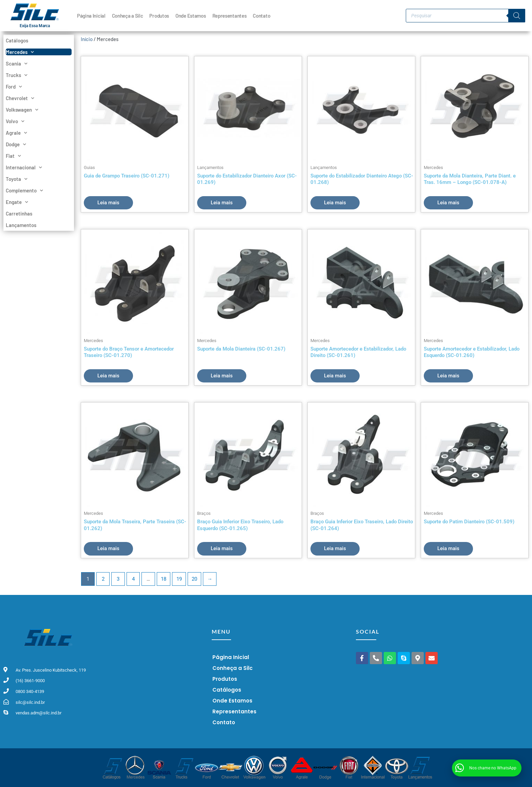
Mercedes (20, 52)
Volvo (15, 121)
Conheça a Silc (128, 16)
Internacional (24, 167)
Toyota (17, 179)
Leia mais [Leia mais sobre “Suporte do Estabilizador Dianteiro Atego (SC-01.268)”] (335, 203)
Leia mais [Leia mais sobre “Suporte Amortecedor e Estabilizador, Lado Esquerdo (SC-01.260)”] (448, 376)
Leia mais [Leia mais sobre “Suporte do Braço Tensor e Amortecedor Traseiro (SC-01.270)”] (108, 376)
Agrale (16, 133)
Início (87, 39)
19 (179, 579)
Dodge (16, 144)
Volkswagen (22, 110)
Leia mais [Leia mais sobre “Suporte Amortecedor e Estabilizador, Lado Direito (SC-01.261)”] (335, 376)
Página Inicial (91, 16)
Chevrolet (20, 98)
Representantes (230, 16)
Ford (14, 87)
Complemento (24, 190)
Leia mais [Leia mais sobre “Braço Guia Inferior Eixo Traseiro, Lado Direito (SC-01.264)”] (335, 548)
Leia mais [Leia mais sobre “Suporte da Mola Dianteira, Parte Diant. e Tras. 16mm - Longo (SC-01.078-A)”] (448, 203)
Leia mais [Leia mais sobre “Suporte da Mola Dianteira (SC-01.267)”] (222, 376)
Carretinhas (19, 213)
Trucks (17, 75)
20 (194, 579)
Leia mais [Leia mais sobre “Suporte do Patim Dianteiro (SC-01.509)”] (448, 548)
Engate (17, 202)
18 (164, 579)
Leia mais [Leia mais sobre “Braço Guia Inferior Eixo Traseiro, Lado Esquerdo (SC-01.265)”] (222, 548)
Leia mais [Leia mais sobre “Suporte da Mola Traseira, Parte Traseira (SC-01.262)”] (108, 548)
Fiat (13, 156)
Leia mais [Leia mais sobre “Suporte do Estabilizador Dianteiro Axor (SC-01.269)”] (222, 203)
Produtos (159, 16)
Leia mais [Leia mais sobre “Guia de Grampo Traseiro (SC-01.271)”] (108, 203)
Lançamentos (21, 225)
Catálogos (17, 40)
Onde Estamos (191, 16)
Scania (17, 63)
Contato (261, 16)
